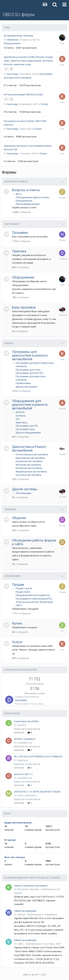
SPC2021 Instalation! (25, 739)
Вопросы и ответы (16, 182)
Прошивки (20, 233)
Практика (19, 251)
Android (20, 412)
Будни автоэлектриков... (28, 729)
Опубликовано (42, 915)
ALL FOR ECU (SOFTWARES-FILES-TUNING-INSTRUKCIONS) (39, 757)
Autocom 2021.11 (23, 774)
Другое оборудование (28, 433)
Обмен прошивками (25, 911)
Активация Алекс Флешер (18, 36)
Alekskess (13, 40)
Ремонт (9, 343)
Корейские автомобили (29, 461)
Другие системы (25, 489)
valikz (21, 944)
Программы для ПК (27, 426)
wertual (21, 915)
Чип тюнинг (12, 224)
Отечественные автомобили (32, 454)
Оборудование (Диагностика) (32, 197)
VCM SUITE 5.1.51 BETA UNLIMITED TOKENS (37, 792)
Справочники (23, 383)
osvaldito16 (24, 743)
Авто (19, 194)
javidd (21, 725)
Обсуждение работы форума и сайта (34, 542)
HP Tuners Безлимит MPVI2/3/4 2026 (23, 95)
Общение (10, 509)
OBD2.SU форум (19, 15)
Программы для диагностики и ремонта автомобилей (30, 355)
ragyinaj (22, 760)
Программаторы (25, 429)
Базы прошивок (24, 307)
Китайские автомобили (29, 468)
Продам (18, 584)
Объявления (12, 576)
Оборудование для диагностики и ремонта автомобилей (30, 405)
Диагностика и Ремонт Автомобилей (29, 449)
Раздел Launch (24, 588)
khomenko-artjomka (28, 889)
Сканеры (21, 416)
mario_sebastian (26, 795)
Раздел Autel (23, 592)
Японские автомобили (28, 465)
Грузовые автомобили (28, 475)
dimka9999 (21, 700)
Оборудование (12, 43)
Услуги (44, 104)
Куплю (17, 623)
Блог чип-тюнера (15, 857)
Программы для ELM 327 (30, 373)
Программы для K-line (28, 370)
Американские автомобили (31, 472)
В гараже (10, 840)
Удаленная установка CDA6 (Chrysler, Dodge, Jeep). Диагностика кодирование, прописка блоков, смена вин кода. (28, 61)
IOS (17, 419)
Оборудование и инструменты (33, 595)
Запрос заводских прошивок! (31, 886)
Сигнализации (23, 493)
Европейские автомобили (30, 458)
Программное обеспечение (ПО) (34, 599)
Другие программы (26, 387)
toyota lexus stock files (26, 721)
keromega (13, 74)
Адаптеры (21, 422)
